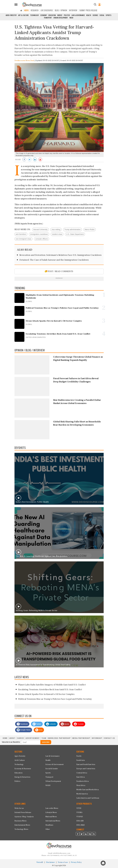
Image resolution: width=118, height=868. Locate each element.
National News (51, 817)
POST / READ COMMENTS (59, 271)
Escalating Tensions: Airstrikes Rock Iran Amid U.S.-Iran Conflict (50, 690)
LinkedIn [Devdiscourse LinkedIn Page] (51, 724)
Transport (48, 18)
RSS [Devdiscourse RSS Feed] (39, 730)
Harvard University (40, 229)
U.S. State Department (75, 234)
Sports (109, 15)
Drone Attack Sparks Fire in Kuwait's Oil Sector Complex (46, 694)
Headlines (49, 825)
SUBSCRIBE (46, 742)
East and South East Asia (86, 764)
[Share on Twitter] (30, 160)
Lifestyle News (51, 812)
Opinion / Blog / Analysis (24, 817)
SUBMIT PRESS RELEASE (88, 10)
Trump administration (72, 229)
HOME (5, 738)
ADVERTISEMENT (33, 738)
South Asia (81, 760)
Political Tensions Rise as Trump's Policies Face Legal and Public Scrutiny (55, 699)
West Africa (81, 785)
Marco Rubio (90, 229)
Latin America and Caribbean (88, 798)
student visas (57, 234)
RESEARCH (35, 10)
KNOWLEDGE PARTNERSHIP (59, 738)
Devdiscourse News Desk (24, 61)
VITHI (79, 808)
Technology (35, 15)
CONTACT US (109, 738)
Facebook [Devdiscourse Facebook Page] (22, 724)
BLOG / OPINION (61, 10)
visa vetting (56, 229)
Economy (44, 15)
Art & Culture (23, 15)
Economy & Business (23, 769)
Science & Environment (54, 764)
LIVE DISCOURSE (47, 10)
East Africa (81, 777)
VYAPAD (80, 817)
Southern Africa (83, 781)
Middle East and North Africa (88, 790)
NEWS (26, 10)
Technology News (21, 829)
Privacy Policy (76, 862)
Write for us (19, 808)
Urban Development (61, 18)
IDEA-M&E (81, 825)
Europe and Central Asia (86, 769)
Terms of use (63, 862)
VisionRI (40, 862)
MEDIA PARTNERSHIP (81, 738)
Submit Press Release (23, 812)
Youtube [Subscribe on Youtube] (79, 724)
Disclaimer (50, 862)
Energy (60, 15)
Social (102, 15)
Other (48, 829)
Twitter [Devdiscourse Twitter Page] (37, 724)
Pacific (79, 756)
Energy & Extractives (22, 777)
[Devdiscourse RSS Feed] (94, 834)
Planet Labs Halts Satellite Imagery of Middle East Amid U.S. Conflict (52, 685)
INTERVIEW (73, 10)
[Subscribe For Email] (31, 742)
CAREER (20, 738)
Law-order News (52, 808)
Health (89, 15)
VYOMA (79, 812)
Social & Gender (52, 769)
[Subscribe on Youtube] (40, 160)
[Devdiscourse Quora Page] (90, 834)
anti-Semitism (21, 234)
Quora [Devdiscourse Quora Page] (65, 724)
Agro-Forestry (11, 15)
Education (52, 15)
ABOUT (12, 738)
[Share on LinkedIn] (35, 160)
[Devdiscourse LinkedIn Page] (86, 834)
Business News (20, 821)
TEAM (44, 738)
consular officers (42, 239)
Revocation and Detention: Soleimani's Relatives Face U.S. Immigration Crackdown (60, 255)
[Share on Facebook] (24, 160)
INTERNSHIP (97, 738)
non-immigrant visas (23, 239)
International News (53, 821)
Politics (67, 15)
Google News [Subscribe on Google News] (24, 730)
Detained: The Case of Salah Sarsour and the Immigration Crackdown (54, 260)
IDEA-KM (80, 821)
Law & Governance (78, 15)
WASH (71, 18)
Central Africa (82, 773)
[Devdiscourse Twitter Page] (82, 834)
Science (95, 15)
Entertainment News (22, 825)
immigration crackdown (39, 234)
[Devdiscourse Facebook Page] (78, 834)
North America (82, 794)
